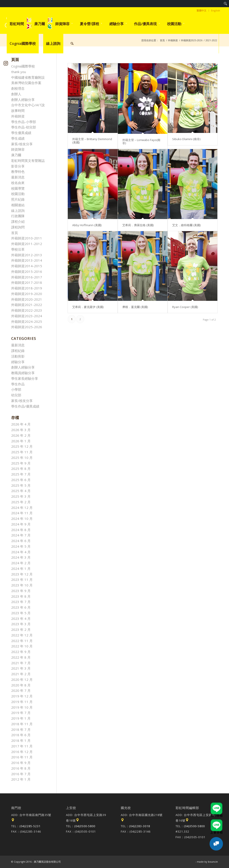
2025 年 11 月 (22, 452)
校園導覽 (18, 188)
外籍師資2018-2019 (27, 288)
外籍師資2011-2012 (27, 244)
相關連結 (18, 205)
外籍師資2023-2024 (27, 316)
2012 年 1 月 (21, 779)
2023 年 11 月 (22, 579)
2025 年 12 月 (22, 446)
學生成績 (18, 138)
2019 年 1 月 (21, 718)
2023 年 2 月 (21, 629)
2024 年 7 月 (21, 535)
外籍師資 (18, 116)
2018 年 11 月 (22, 724)
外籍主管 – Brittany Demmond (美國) (92, 141)
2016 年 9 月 (21, 763)
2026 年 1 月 (21, 441)
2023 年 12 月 (22, 574)
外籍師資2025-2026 (27, 327)
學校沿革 (18, 249)
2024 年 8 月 (21, 530)
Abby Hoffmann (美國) (87, 225)
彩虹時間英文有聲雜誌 (28, 161)
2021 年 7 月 (21, 663)
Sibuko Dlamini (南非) (186, 139)
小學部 (16, 389)
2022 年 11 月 (22, 641)
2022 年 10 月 (22, 646)
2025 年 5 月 (21, 485)
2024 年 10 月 (22, 519)
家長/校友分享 (22, 144)
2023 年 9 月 (21, 591)
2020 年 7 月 (21, 690)
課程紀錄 (18, 351)
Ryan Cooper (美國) (185, 307)
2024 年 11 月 (22, 513)
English (216, 10)
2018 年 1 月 (21, 740)
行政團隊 (18, 216)
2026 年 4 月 (21, 424)
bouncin (213, 862)
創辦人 (16, 94)
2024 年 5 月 (21, 546)
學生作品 (18, 384)
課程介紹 (18, 221)
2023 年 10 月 (22, 585)
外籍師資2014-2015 (27, 266)
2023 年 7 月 (21, 602)
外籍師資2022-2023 (27, 310)
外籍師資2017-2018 (27, 282)
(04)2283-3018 (140, 826)
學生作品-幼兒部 (24, 127)
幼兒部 (16, 395)
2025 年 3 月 (21, 496)
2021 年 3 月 (21, 668)
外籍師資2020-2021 (27, 299)
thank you (19, 72)
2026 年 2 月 (21, 435)
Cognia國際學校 (23, 66)
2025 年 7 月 (21, 474)
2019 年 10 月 (22, 707)
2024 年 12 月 (22, 508)
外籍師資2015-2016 (27, 271)
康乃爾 (16, 155)
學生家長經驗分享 (25, 378)
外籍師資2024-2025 (27, 321)
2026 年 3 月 (21, 430)
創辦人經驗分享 (23, 100)
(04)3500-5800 (85, 826)
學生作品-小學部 (24, 122)
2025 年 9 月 (21, 463)
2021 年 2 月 (21, 674)
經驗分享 (18, 362)
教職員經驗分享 (23, 373)
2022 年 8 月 (21, 657)
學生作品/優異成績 (25, 406)
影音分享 (18, 166)
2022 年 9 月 (21, 652)
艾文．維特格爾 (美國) (186, 225)
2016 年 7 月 (21, 774)
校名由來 (18, 183)
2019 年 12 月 (22, 696)
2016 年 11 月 (22, 757)
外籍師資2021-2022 (27, 305)
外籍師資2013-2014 (27, 260)
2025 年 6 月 (21, 480)
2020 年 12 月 (22, 679)
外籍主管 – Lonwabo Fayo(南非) (141, 141)
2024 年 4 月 (21, 552)
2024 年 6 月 (21, 541)
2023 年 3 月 (21, 624)
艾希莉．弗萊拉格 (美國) (138, 225)
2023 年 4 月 (21, 618)
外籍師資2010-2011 (27, 238)
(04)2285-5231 (30, 826)
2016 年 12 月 (22, 752)
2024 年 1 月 (21, 569)
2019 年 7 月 (21, 713)
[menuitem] (226, 4)
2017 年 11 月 (22, 746)
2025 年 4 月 (21, 491)
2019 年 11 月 (22, 702)
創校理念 (18, 88)
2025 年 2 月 (21, 502)
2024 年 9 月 (21, 524)
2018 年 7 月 (21, 729)
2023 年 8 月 (21, 596)
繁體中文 (201, 10)
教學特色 (18, 171)
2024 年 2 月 (21, 563)
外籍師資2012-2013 (27, 255)
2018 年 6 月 (21, 735)
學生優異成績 (21, 133)
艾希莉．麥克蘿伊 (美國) (88, 307)
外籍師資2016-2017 (27, 277)
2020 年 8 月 (21, 685)
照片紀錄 (18, 199)
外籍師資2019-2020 (27, 294)
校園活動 (18, 194)
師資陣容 (18, 149)
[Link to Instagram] (6, 63)
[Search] (72, 43)
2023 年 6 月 (21, 607)
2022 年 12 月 (22, 635)
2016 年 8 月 (21, 768)
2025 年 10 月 (22, 458)
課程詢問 (18, 227)
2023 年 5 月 (21, 613)
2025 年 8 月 (21, 469)
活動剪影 (18, 356)
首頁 (15, 233)
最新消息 (18, 177)
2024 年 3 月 (21, 557)
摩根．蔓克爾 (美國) (135, 307)
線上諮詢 (18, 210)
